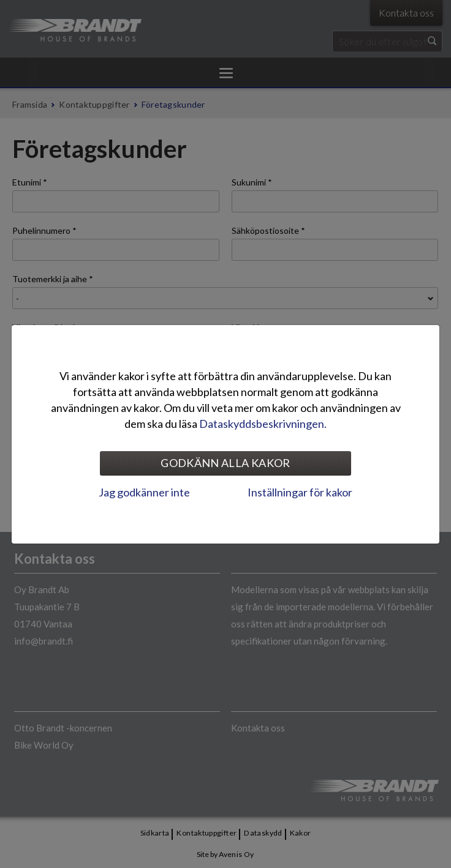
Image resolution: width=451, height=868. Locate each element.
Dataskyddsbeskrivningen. (263, 424)
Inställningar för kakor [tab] (300, 492)
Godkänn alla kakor (225, 463)
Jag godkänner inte (144, 492)
